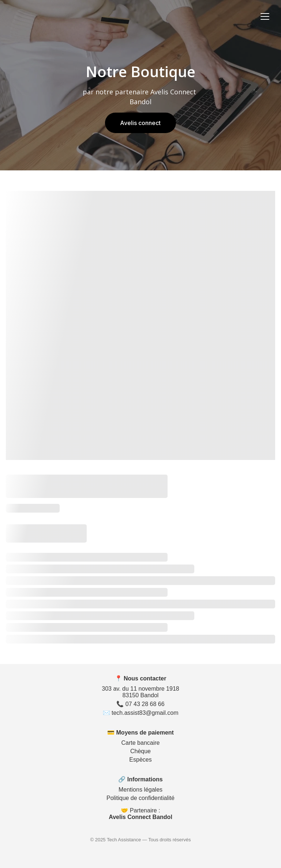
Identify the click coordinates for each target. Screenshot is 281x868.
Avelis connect (141, 123)
